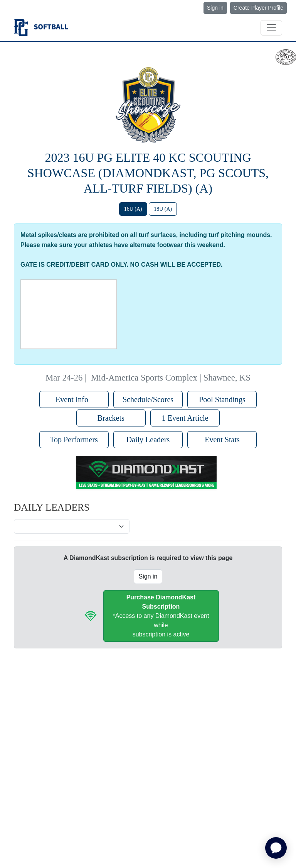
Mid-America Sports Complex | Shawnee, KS (171, 378)
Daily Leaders (148, 440)
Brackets (111, 418)
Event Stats (222, 440)
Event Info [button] (74, 399)
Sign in (215, 8)
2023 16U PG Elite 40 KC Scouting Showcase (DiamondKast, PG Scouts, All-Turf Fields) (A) (148, 173)
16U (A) (133, 209)
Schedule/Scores (148, 399)
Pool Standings (222, 399)
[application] (276, 848)
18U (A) (163, 209)
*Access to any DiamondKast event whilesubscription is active (161, 616)
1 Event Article (185, 418)
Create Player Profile (258, 8)
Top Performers (74, 440)
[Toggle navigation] (271, 28)
